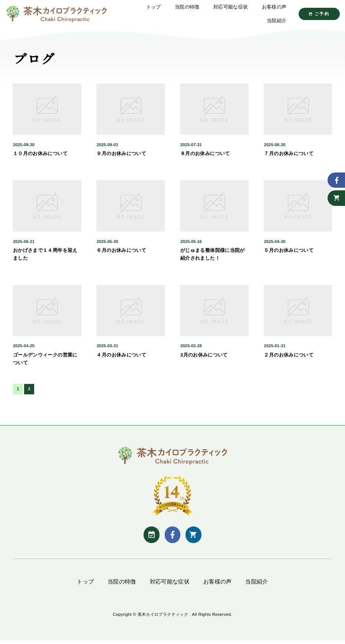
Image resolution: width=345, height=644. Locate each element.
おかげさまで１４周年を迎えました (45, 257)
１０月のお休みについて (40, 157)
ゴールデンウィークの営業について (45, 362)
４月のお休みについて (121, 358)
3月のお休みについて (204, 358)
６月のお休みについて (121, 254)
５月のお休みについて (289, 254)
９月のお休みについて (121, 157)
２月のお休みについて (289, 358)
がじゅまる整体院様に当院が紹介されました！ (213, 257)
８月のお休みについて (205, 157)
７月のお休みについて (289, 157)
